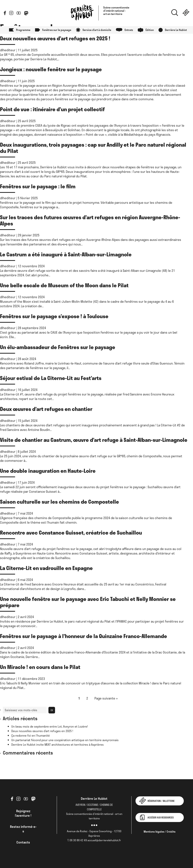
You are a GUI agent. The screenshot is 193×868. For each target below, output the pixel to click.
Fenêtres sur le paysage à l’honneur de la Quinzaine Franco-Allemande (83, 636)
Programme (23, 30)
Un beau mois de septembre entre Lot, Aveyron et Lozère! (50, 726)
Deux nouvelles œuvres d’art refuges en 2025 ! (55, 38)
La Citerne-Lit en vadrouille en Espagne (46, 568)
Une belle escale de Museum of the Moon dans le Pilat (64, 285)
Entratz (129, 30)
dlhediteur (8, 50)
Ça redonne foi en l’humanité (31, 735)
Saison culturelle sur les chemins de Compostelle (59, 501)
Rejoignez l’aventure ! (23, 813)
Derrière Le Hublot (176, 30)
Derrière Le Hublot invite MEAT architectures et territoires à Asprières (57, 745)
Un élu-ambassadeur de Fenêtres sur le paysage (58, 347)
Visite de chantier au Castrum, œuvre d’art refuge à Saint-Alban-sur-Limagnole (94, 440)
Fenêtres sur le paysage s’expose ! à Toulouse (54, 316)
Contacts (23, 842)
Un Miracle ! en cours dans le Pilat (40, 667)
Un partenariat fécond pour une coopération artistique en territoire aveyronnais (65, 740)
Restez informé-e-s (23, 829)
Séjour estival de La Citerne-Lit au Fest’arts (51, 378)
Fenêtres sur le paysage (57, 30)
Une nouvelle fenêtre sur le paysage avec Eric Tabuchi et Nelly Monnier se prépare (88, 602)
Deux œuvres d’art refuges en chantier (46, 409)
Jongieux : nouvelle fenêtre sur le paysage (51, 69)
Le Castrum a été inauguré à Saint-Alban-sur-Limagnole (66, 254)
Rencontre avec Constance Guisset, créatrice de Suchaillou (71, 532)
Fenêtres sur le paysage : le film (38, 186)
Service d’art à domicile (97, 30)
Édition (150, 30)
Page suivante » (106, 698)
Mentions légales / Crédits (160, 832)
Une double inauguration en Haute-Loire (48, 471)
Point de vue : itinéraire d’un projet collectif (53, 109)
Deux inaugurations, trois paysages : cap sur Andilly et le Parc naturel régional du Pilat (93, 148)
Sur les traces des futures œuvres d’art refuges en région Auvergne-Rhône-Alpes (90, 220)
